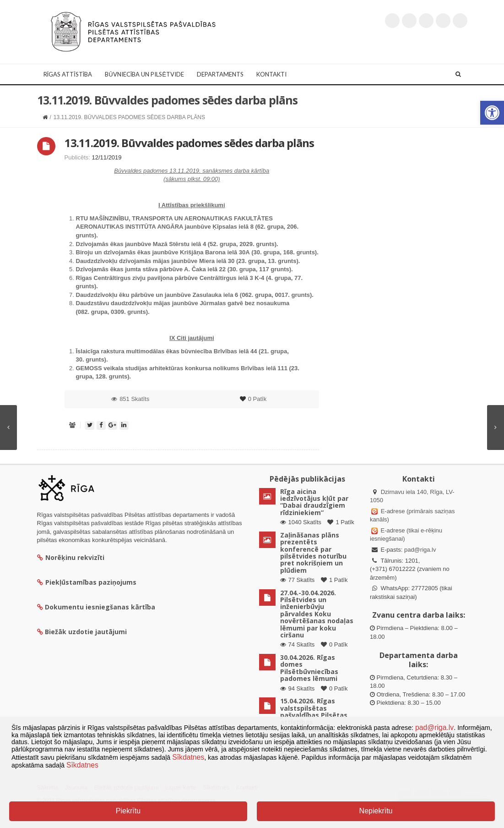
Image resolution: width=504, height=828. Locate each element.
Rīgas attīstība (68, 74)
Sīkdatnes (188, 757)
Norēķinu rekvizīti (71, 557)
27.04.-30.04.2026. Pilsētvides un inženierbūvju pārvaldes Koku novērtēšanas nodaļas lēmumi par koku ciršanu (317, 614)
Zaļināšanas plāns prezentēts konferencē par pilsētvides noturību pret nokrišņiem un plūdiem (313, 553)
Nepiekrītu (376, 811)
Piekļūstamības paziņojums (87, 582)
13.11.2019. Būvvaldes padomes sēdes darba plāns (189, 143)
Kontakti (271, 74)
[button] (492, 113)
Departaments (220, 74)
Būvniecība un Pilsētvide (144, 74)
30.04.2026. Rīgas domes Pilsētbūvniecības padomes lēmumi (309, 668)
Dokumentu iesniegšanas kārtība (100, 607)
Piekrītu (128, 811)
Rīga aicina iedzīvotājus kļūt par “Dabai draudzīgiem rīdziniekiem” (314, 502)
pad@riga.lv (420, 550)
